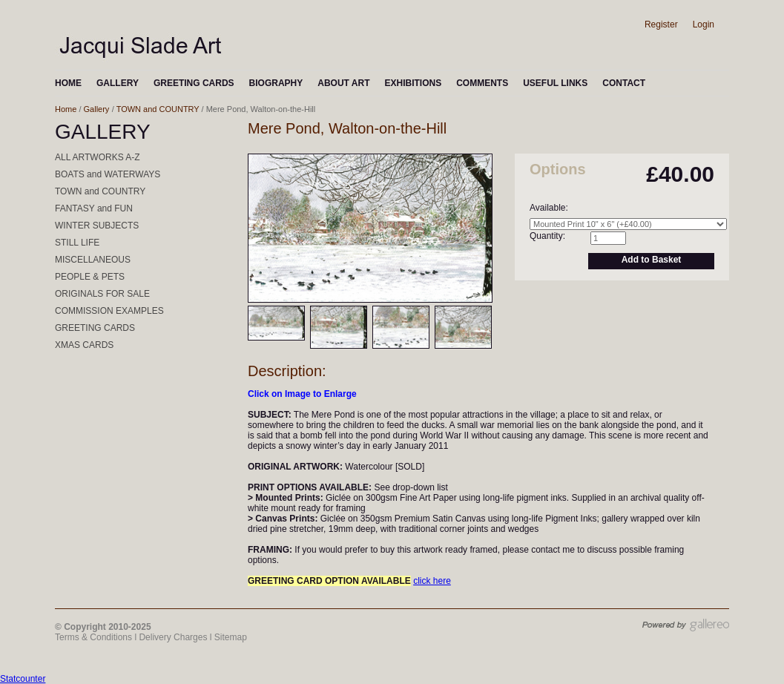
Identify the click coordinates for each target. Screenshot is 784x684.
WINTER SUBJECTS (97, 226)
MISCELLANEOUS (93, 260)
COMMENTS (482, 83)
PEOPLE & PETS (90, 277)
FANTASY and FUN (94, 208)
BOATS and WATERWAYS (108, 174)
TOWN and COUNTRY (158, 109)
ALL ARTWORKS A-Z (98, 157)
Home (66, 109)
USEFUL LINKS (555, 83)
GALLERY (118, 83)
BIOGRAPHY (276, 83)
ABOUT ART (343, 83)
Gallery (97, 109)
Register (661, 24)
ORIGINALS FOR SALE (102, 294)
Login (704, 24)
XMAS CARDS (84, 345)
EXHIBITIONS (413, 83)
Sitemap (231, 637)
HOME (68, 83)
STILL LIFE (77, 243)
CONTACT (624, 83)
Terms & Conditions (93, 637)
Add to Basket (652, 260)
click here (432, 581)
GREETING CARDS (194, 83)
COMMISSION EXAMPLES (109, 311)
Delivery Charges (173, 637)
